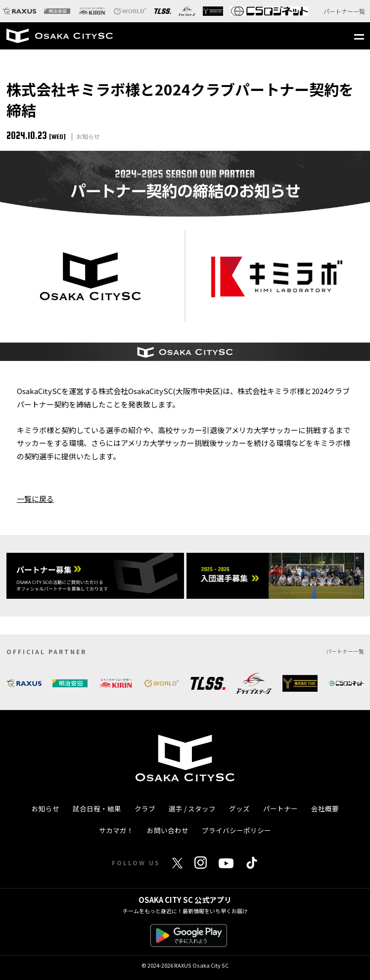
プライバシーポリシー (236, 830)
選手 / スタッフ (192, 808)
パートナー (280, 808)
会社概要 (325, 808)
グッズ (239, 808)
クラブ (145, 808)
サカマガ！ (116, 830)
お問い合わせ (168, 830)
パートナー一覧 (344, 11)
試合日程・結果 (97, 808)
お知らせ (46, 808)
